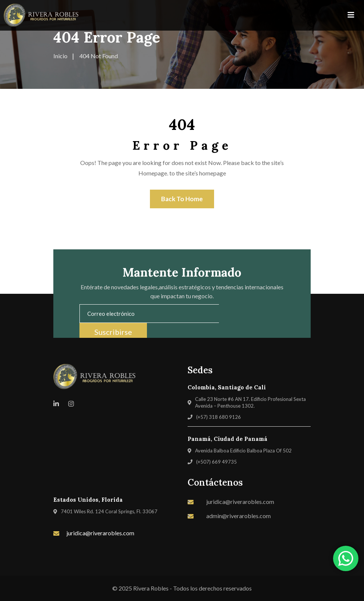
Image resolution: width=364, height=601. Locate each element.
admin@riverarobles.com (239, 516)
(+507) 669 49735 (216, 462)
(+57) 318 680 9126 (219, 417)
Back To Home (182, 199)
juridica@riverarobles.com (100, 533)
